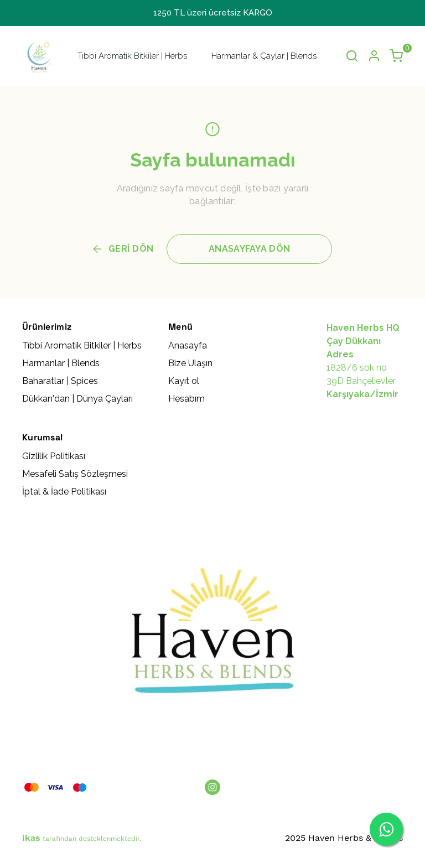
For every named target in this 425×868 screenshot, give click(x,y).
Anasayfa (188, 345)
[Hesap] (374, 56)
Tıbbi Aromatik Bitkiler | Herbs (132, 56)
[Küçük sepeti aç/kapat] (396, 56)
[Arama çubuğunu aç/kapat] (352, 56)
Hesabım (186, 399)
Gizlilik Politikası (54, 456)
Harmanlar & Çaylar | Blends (264, 56)
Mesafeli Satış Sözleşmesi (75, 474)
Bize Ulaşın (190, 363)
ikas (31, 838)
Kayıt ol (184, 381)
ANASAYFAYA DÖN (249, 249)
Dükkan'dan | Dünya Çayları (77, 399)
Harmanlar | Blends (61, 363)
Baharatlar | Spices (60, 381)
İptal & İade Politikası (64, 492)
